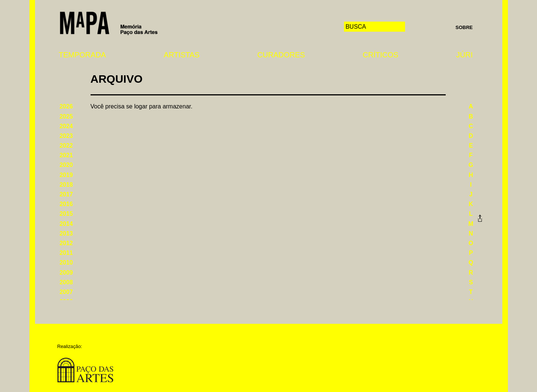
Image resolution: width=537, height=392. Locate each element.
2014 (66, 224)
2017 (66, 194)
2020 (66, 165)
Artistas (181, 55)
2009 (66, 273)
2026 (66, 106)
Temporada (83, 55)
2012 (66, 243)
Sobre (464, 27)
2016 (66, 204)
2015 (66, 214)
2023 (66, 136)
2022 (66, 146)
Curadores (281, 55)
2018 (66, 185)
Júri (464, 55)
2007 (66, 292)
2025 (66, 116)
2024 (66, 126)
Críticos (380, 55)
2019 (66, 175)
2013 (66, 233)
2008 (66, 282)
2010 (66, 263)
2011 (66, 253)
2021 (66, 155)
